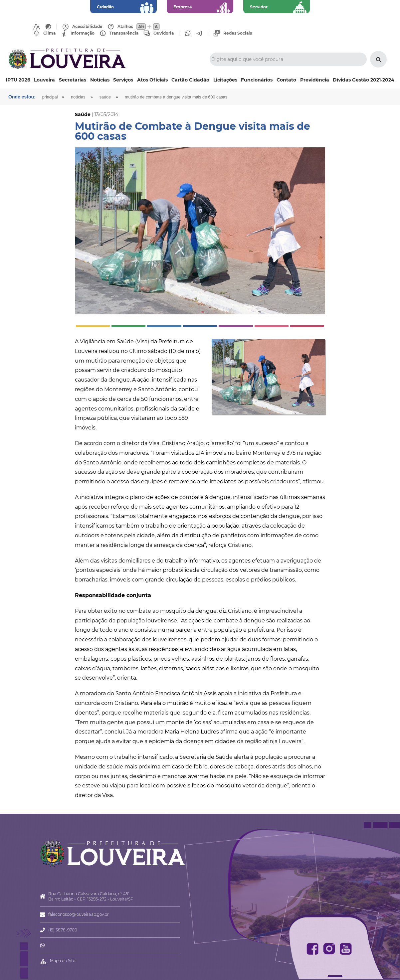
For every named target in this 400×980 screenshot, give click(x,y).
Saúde (105, 97)
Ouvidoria (164, 33)
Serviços (123, 80)
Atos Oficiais (152, 80)
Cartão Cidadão (190, 80)
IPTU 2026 (18, 80)
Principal (50, 97)
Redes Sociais (238, 33)
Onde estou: (22, 97)
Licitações (225, 80)
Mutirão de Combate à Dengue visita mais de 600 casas (176, 97)
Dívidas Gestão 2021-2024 (364, 80)
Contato (286, 80)
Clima (49, 33)
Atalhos (125, 27)
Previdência (315, 80)
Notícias (100, 80)
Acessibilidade (87, 27)
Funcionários (257, 80)
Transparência (124, 33)
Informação (83, 33)
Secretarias (73, 80)
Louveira (44, 80)
